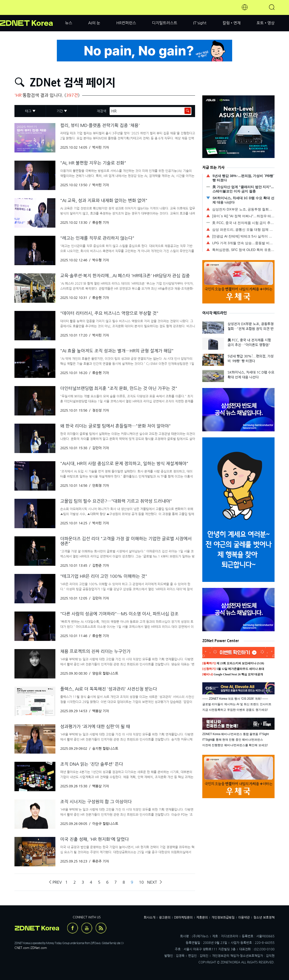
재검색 (102, 111)
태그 (28, 111)
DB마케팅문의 (183, 918)
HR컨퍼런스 (126, 23)
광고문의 (165, 918)
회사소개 (150, 918)
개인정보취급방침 (223, 918)
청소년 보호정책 (264, 918)
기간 (60, 111)
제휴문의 (202, 918)
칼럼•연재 (232, 23)
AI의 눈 (94, 23)
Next (154, 882)
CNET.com (22, 948)
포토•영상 (266, 23)
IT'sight (200, 23)
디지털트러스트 (165, 23)
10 (141, 882)
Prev (55, 882)
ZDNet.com (39, 948)
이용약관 (244, 918)
